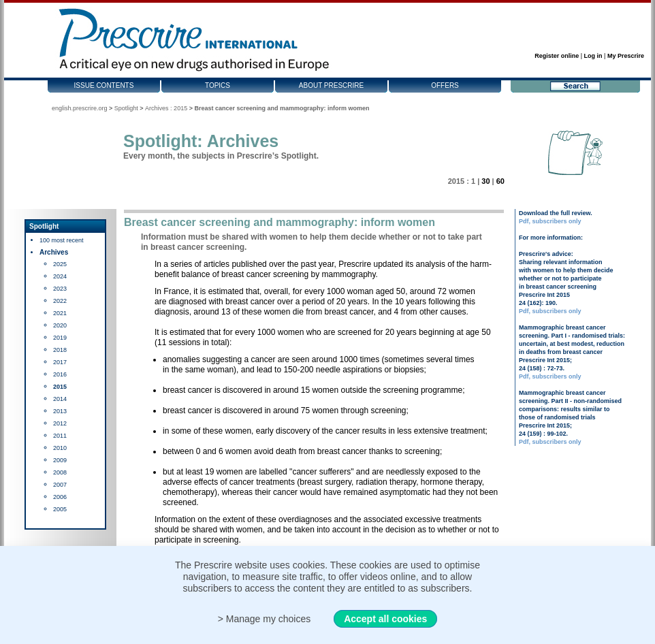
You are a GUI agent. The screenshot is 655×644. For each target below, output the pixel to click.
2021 (60, 313)
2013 (60, 411)
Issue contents (104, 85)
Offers (445, 85)
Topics (218, 85)
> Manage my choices (265, 619)
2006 (60, 497)
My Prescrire (626, 56)
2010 (60, 448)
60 (500, 181)
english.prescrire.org (80, 108)
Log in (593, 56)
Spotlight (126, 108)
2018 (60, 350)
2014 (60, 399)
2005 (60, 509)
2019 (60, 338)
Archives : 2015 (166, 108)
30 (485, 181)
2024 (60, 276)
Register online (557, 56)
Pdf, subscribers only (550, 221)
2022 (60, 301)
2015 (60, 387)
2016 (60, 374)
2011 (60, 436)
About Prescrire (331, 85)
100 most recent (62, 240)
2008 (60, 472)
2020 (60, 325)
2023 (60, 289)
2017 (60, 362)
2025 (60, 264)
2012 (60, 423)
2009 (60, 460)
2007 (60, 485)
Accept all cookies (385, 619)
